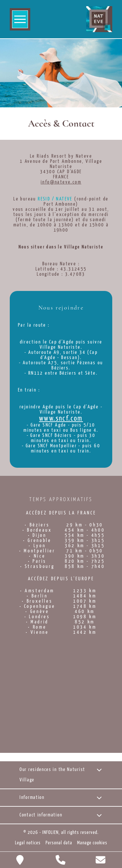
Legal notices (28, 843)
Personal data (59, 843)
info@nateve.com (61, 182)
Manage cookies (92, 843)
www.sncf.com (61, 419)
